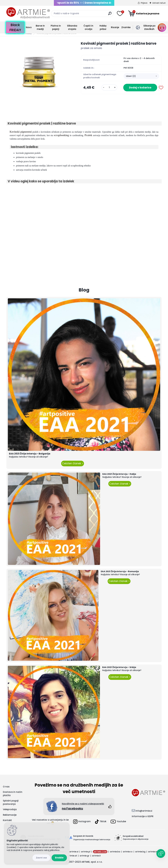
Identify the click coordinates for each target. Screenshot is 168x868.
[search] (110, 15)
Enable (59, 858)
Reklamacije (10, 815)
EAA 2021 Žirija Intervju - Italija (119, 474)
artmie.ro (128, 852)
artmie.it (96, 856)
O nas (6, 787)
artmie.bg (140, 852)
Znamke (126, 27)
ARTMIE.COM (100, 852)
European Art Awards (83, 836)
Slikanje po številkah (149, 27)
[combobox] (141, 76)
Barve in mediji (40, 27)
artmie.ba (115, 852)
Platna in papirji (56, 27)
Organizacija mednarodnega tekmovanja (92, 840)
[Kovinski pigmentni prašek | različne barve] (39, 73)
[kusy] (109, 87)
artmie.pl (86, 852)
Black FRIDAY (15, 27)
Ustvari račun (159, 3)
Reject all (41, 858)
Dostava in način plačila (13, 794)
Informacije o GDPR (143, 816)
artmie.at (72, 856)
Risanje (115, 27)
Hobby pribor (103, 27)
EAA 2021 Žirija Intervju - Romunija (120, 571)
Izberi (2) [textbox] (131, 76)
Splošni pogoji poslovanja (11, 802)
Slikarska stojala (72, 27)
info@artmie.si (144, 811)
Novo (29, 27)
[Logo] (28, 13)
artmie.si (74, 852)
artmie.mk (153, 852)
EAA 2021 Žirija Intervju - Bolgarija (30, 454)
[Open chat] (161, 854)
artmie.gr (85, 856)
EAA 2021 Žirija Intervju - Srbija (119, 667)
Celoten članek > (73, 463)
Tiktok (101, 822)
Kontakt (7, 820)
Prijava (144, 3)
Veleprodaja (10, 809)
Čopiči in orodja (88, 27)
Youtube (118, 822)
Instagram (82, 822)
